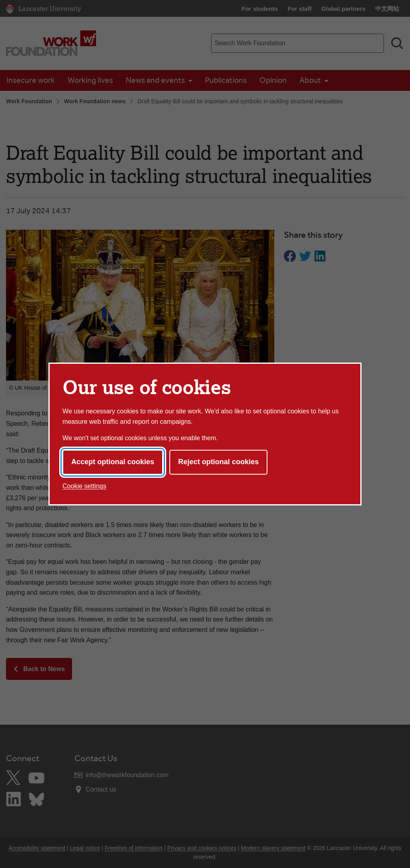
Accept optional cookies (113, 462)
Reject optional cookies (218, 462)
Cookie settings (84, 486)
